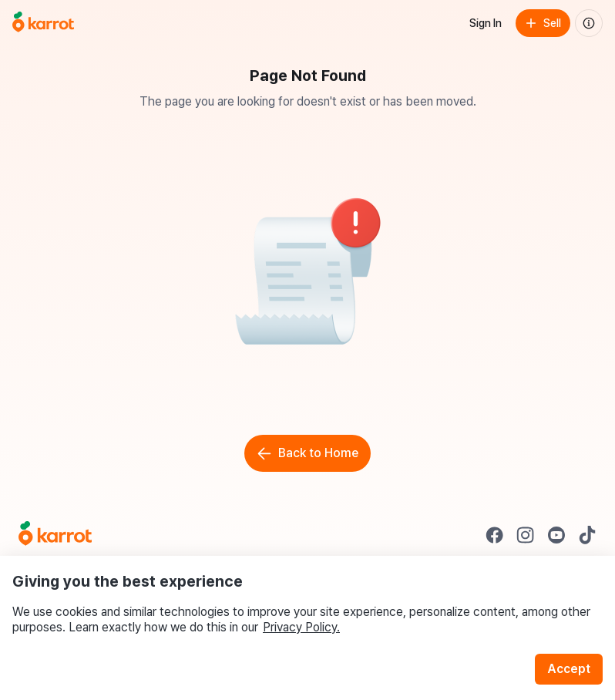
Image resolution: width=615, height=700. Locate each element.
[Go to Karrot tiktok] (587, 535)
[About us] (589, 23)
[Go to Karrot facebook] (495, 535)
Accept (569, 669)
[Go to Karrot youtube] (556, 535)
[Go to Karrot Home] (55, 535)
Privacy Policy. (301, 627)
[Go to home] (43, 23)
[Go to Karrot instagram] (526, 535)
